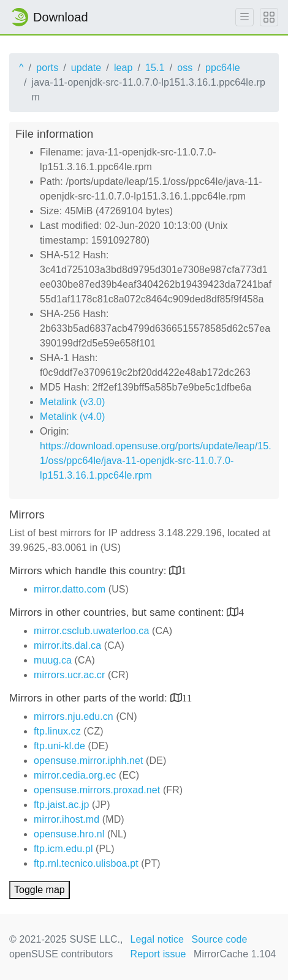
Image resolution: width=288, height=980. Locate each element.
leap (123, 68)
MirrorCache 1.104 (235, 954)
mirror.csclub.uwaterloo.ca (91, 631)
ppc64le (223, 68)
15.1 (155, 68)
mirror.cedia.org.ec (75, 775)
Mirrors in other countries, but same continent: (118, 612)
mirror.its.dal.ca (67, 645)
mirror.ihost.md (66, 819)
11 (187, 698)
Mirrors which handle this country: (89, 571)
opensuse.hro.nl (69, 834)
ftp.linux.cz (57, 731)
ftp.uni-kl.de (59, 746)
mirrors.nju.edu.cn (74, 716)
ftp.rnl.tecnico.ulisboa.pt (86, 863)
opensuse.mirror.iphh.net (89, 761)
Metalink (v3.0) (72, 402)
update (86, 68)
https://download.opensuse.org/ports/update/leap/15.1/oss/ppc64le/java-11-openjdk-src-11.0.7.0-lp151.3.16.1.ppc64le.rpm (156, 461)
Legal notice (157, 939)
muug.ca (53, 660)
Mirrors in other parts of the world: (90, 698)
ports (47, 68)
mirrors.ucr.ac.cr (69, 675)
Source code (220, 939)
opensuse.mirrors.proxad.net (97, 790)
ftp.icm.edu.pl (63, 849)
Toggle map (40, 890)
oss (185, 68)
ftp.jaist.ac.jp (61, 805)
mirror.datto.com (70, 589)
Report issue (158, 954)
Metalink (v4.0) (72, 417)
